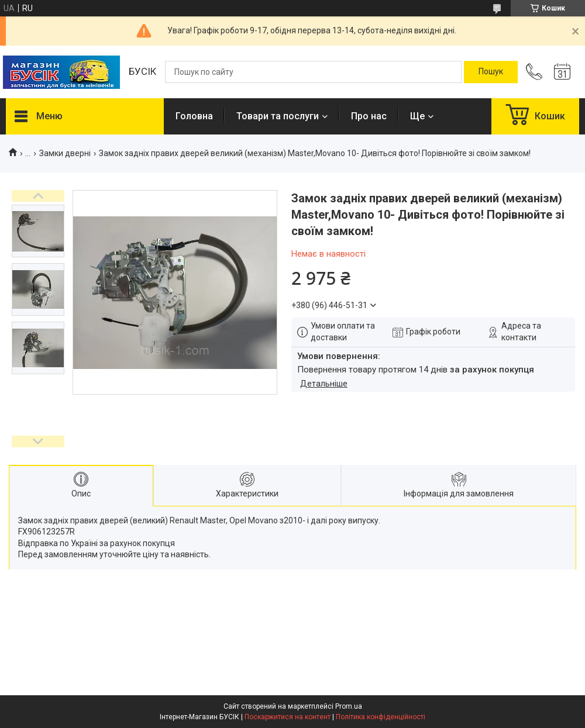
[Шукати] (491, 72)
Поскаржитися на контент (288, 717)
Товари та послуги (278, 116)
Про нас (369, 116)
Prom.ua (349, 706)
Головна (194, 116)
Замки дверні (65, 153)
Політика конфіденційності (381, 717)
